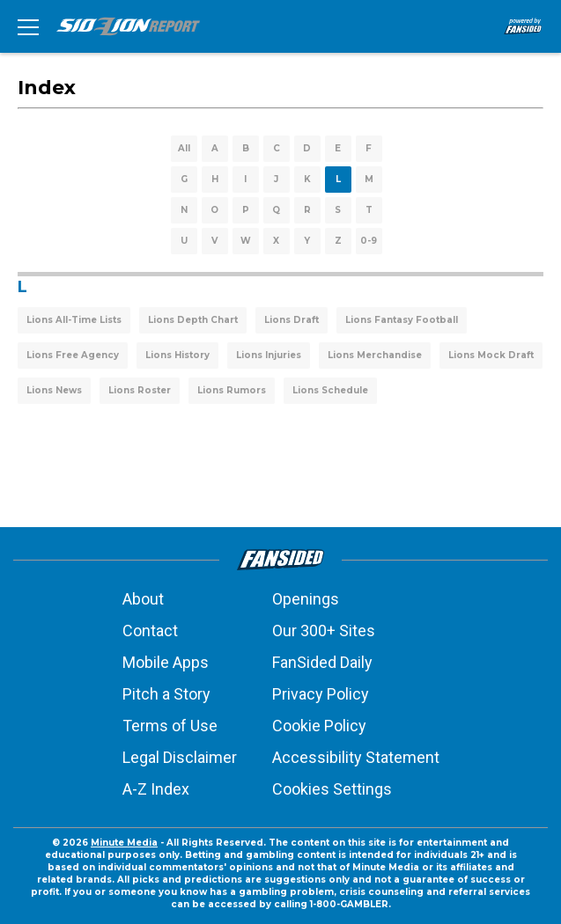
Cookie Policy (319, 726)
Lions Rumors (232, 390)
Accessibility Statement (356, 757)
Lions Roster (140, 390)
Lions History (177, 355)
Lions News (54, 390)
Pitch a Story (166, 694)
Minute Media (124, 843)
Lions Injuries (269, 355)
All (184, 148)
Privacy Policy (321, 694)
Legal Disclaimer (180, 757)
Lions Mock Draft (491, 355)
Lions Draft (292, 320)
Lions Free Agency (73, 355)
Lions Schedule (330, 390)
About (143, 599)
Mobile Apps (166, 662)
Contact (150, 631)
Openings (306, 599)
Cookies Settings (332, 789)
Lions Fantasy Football (402, 320)
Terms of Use (170, 726)
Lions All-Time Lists (74, 320)
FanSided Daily (322, 662)
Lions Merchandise (375, 355)
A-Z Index (156, 789)
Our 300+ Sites (324, 631)
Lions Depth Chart (193, 320)
